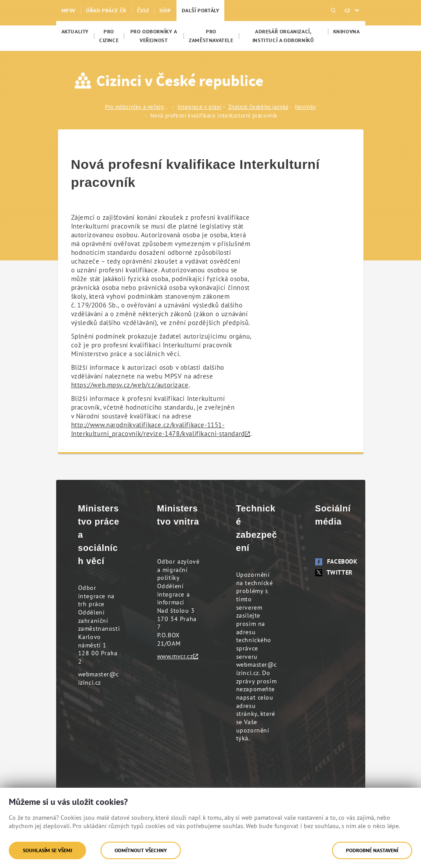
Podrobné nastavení (372, 850)
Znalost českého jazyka (258, 107)
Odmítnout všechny (141, 850)
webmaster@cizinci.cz (99, 678)
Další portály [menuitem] (201, 10)
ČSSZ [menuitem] (143, 10)
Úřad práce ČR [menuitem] (106, 10)
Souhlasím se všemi (47, 850)
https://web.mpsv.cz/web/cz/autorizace (130, 385)
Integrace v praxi (200, 107)
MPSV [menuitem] (68, 10)
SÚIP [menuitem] (165, 10)
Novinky (306, 107)
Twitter (334, 572)
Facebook (336, 561)
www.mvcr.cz (175, 656)
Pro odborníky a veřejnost (138, 107)
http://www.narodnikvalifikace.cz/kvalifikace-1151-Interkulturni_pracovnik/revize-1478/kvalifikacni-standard (158, 429)
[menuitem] (75, 32)
